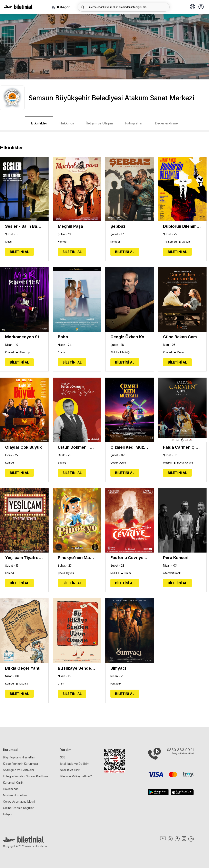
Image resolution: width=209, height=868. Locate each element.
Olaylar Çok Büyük (23, 447)
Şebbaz (118, 226)
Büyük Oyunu (185, 463)
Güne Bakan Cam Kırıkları (182, 337)
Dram (181, 352)
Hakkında (67, 123)
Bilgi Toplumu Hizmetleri (19, 757)
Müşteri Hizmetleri (15, 795)
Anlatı (8, 242)
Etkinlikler (39, 123)
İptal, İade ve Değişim (75, 764)
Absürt (186, 242)
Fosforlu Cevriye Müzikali (130, 558)
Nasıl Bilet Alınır (70, 770)
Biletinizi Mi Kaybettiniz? (76, 776)
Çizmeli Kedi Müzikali (130, 447)
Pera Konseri (176, 558)
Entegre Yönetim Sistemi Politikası (25, 776)
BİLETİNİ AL (19, 252)
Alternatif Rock (172, 573)
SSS (63, 757)
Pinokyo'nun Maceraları (77, 558)
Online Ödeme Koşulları (19, 808)
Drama (62, 352)
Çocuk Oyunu (118, 463)
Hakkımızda (11, 789)
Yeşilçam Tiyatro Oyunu (24, 558)
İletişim (8, 814)
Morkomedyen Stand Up (24, 337)
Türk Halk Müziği (120, 352)
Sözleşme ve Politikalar (19, 770)
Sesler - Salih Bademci (24, 226)
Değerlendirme (166, 123)
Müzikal (170, 463)
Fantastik (116, 684)
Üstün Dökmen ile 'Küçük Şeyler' (77, 447)
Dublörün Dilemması (182, 226)
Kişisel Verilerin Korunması (20, 764)
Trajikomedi (172, 242)
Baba (63, 337)
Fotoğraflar (134, 123)
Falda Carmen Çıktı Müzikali (182, 447)
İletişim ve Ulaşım (100, 123)
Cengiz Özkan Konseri (130, 337)
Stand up (25, 352)
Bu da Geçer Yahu (23, 668)
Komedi (62, 242)
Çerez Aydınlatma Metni (19, 802)
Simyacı (118, 668)
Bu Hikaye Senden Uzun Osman (77, 668)
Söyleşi (62, 463)
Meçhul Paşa (70, 226)
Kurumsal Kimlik (13, 783)
